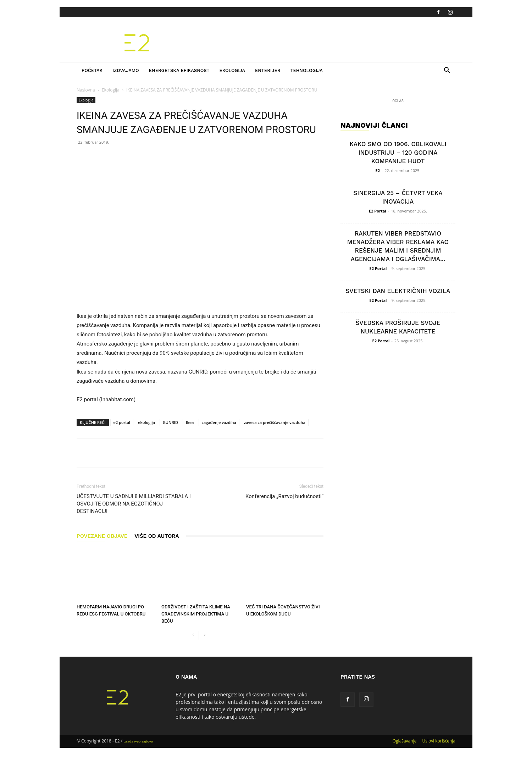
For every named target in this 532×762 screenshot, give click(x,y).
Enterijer (268, 70)
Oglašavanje (405, 741)
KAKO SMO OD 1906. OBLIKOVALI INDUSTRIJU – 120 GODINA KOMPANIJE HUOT (398, 153)
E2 (378, 170)
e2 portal (122, 422)
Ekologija (232, 70)
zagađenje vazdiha (219, 422)
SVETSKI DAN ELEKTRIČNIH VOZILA (398, 291)
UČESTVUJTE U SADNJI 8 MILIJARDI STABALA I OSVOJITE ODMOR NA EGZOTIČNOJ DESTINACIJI (134, 504)
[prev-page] (193, 635)
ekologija (146, 422)
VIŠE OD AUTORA (157, 536)
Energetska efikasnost (179, 70)
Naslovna (86, 90)
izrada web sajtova (138, 741)
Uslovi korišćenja (439, 741)
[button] (447, 71)
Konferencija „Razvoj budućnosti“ (284, 496)
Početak (92, 70)
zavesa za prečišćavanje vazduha (275, 422)
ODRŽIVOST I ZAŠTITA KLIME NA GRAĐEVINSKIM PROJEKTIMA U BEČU (196, 614)
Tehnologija (306, 70)
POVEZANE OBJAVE (102, 536)
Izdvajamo (126, 70)
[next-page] (204, 635)
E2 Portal (378, 211)
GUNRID (170, 422)
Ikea (190, 422)
